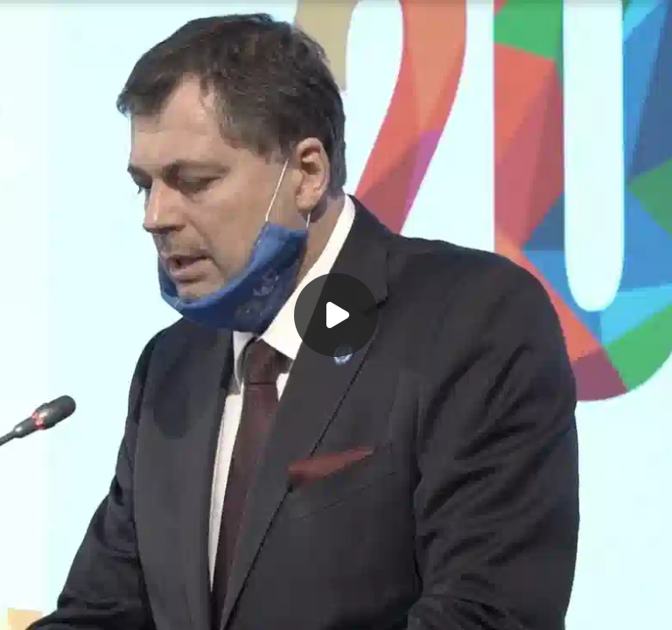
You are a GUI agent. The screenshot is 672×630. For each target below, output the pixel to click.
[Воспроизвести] (336, 315)
